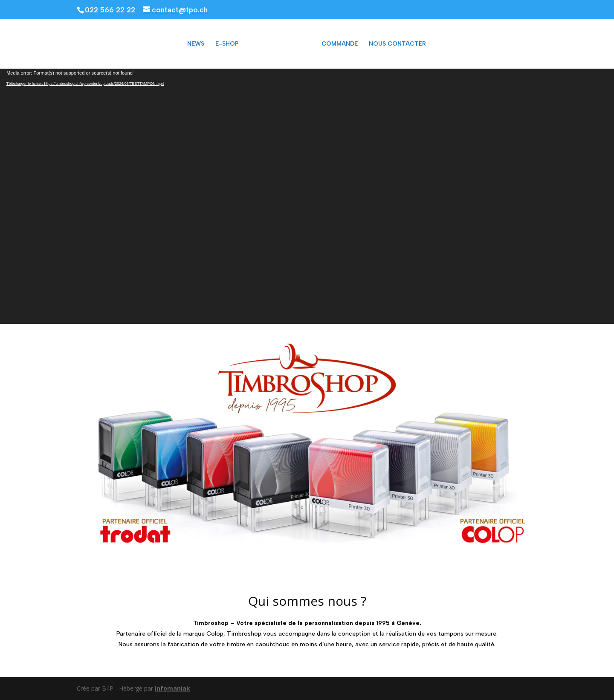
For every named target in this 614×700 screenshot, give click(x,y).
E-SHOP (227, 44)
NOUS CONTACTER (397, 44)
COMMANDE (340, 44)
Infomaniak (172, 688)
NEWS (196, 44)
